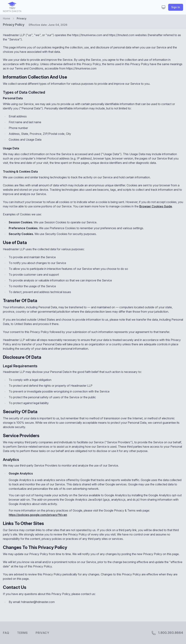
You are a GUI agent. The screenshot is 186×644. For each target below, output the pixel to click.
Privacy (43, 633)
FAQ (6, 633)
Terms (22, 633)
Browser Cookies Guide (156, 206)
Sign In (176, 7)
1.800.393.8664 (167, 633)
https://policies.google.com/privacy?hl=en (38, 515)
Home (7, 18)
